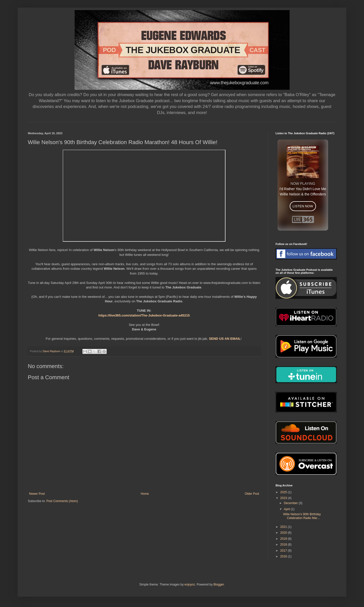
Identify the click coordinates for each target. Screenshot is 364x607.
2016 (284, 556)
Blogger (219, 584)
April (287, 509)
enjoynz (190, 584)
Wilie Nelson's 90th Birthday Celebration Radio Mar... (302, 516)
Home (145, 494)
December (291, 503)
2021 (284, 527)
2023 (284, 498)
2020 (284, 533)
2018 (284, 545)
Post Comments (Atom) (62, 501)
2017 (284, 551)
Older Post (252, 494)
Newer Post (37, 494)
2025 (284, 492)
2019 (284, 539)
